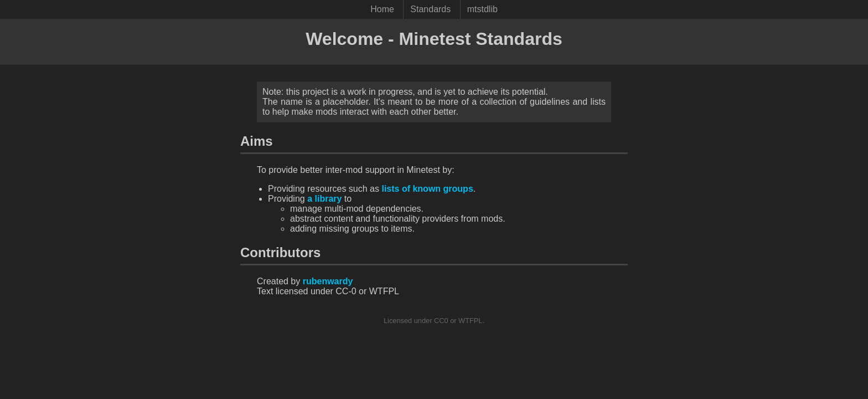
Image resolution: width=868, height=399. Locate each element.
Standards (430, 9)
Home (382, 9)
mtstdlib (482, 9)
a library (324, 199)
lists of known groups (427, 189)
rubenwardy (328, 281)
